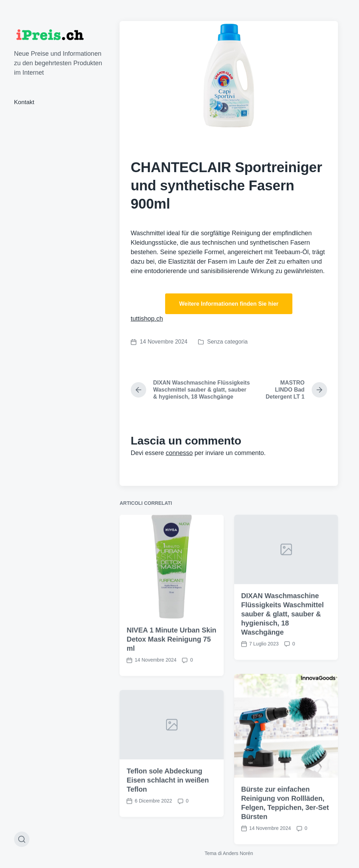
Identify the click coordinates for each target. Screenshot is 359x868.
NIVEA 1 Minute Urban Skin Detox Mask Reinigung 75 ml (171, 662)
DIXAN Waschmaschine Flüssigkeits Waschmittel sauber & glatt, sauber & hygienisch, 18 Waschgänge (283, 637)
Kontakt (24, 102)
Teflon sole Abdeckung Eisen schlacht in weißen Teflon (168, 803)
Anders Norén (238, 853)
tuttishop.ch (147, 319)
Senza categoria (228, 342)
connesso (179, 453)
